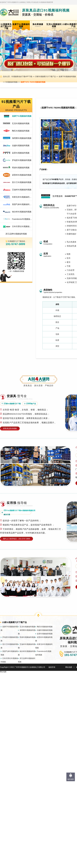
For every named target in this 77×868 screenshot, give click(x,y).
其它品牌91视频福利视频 (16, 234)
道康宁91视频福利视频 (67, 77)
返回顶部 (71, 779)
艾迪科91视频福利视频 (22, 190)
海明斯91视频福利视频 (22, 138)
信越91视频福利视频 (21, 146)
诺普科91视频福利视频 (22, 175)
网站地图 (69, 667)
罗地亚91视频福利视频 (22, 160)
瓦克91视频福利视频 (21, 123)
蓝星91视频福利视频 (21, 153)
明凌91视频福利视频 (21, 168)
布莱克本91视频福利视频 (22, 197)
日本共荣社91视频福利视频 (22, 226)
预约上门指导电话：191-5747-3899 (17, 539)
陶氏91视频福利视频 (21, 131)
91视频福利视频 (11, 82)
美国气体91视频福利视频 (22, 204)
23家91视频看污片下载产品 (45, 77)
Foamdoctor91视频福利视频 (22, 219)
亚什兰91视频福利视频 (22, 182)
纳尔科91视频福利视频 (22, 212)
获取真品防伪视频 (10, 428)
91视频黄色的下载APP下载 (22, 77)
